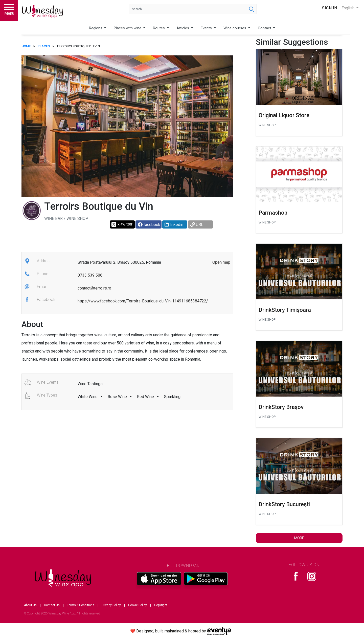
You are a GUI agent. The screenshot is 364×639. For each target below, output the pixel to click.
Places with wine (128, 28)
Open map (221, 262)
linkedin (174, 225)
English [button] (348, 8)
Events (207, 28)
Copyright (161, 605)
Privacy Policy (111, 605)
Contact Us (52, 605)
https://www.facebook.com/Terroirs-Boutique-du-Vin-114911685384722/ (143, 301)
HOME (26, 46)
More (299, 538)
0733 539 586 (90, 275)
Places (44, 46)
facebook (149, 225)
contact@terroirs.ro (94, 288)
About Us (30, 605)
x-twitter (122, 224)
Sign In (330, 8)
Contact (265, 28)
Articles (183, 28)
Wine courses (235, 28)
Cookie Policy (138, 605)
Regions (96, 28)
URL (197, 225)
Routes (159, 28)
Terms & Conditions (81, 605)
